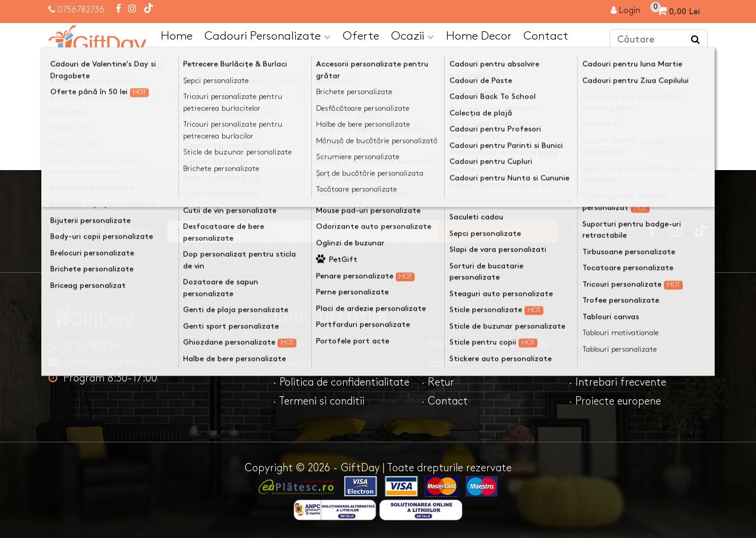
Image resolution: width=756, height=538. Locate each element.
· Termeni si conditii (319, 401)
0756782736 (81, 10)
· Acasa (290, 345)
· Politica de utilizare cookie (485, 345)
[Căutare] (696, 40)
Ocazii (413, 37)
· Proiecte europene (615, 401)
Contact (546, 36)
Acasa (73, 67)
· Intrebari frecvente (617, 382)
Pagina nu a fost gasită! (159, 67)
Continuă (679, 147)
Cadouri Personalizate (268, 37)
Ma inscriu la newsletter (498, 231)
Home (177, 36)
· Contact (444, 401)
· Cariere (442, 363)
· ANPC (586, 345)
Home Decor (479, 36)
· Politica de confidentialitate (341, 382)
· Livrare (292, 363)
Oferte (361, 36)
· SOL (581, 363)
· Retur (438, 382)
